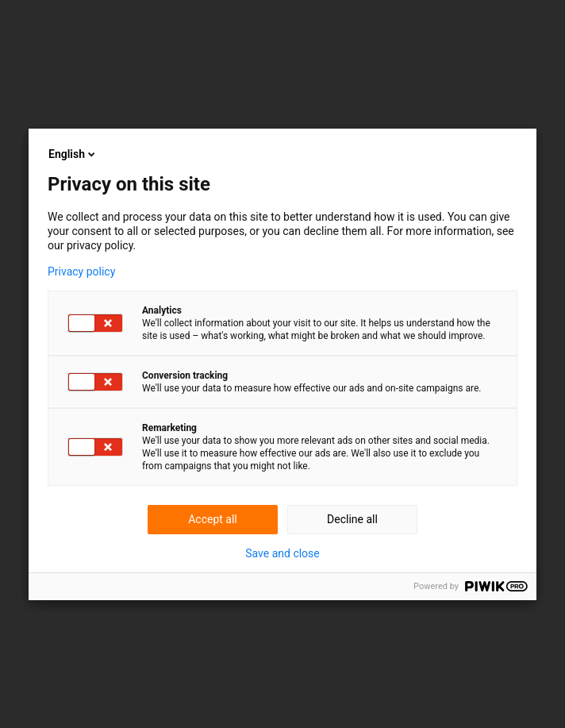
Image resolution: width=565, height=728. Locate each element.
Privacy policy (81, 272)
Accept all (213, 519)
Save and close (282, 553)
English (73, 154)
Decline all (352, 519)
